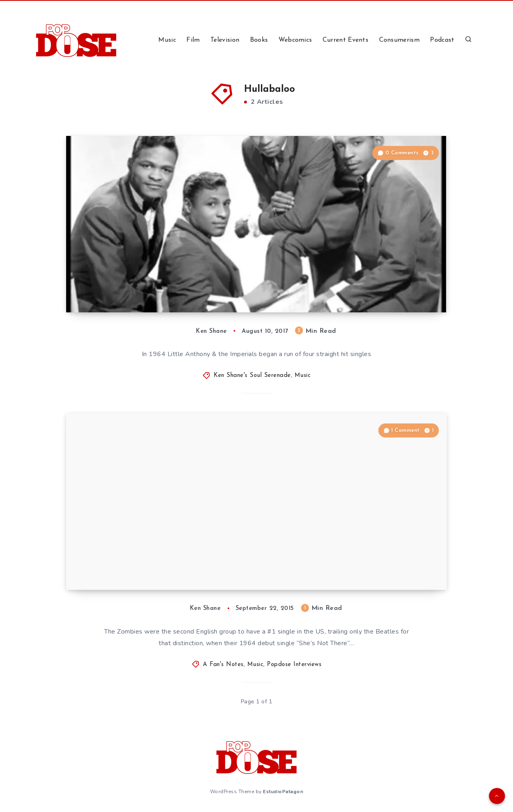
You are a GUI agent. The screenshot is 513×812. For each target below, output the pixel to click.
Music (167, 40)
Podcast (442, 40)
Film (193, 40)
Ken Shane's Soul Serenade (252, 376)
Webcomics (295, 40)
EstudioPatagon (283, 792)
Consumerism (399, 40)
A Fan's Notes (223, 665)
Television (225, 40)
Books (259, 40)
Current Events (345, 40)
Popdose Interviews (294, 665)
